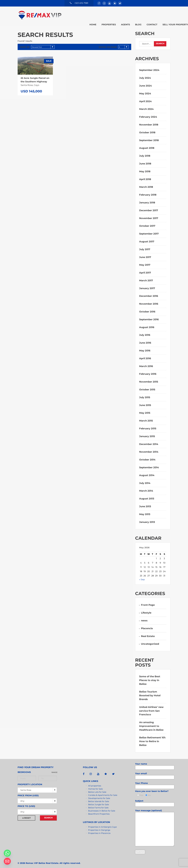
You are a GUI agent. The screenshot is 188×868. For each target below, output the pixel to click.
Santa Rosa (26, 787)
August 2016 (147, 325)
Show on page (108, 44)
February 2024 (148, 114)
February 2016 (148, 371)
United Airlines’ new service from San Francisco (151, 708)
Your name (155, 763)
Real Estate (148, 633)
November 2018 (149, 122)
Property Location (30, 782)
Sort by (25, 44)
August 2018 (147, 145)
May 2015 (145, 410)
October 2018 (147, 130)
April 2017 (145, 270)
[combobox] (43, 44)
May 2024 (145, 91)
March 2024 (146, 106)
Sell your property (158, 15)
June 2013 (145, 504)
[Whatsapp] (7, 853)
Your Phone (155, 782)
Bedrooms (24, 769)
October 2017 (147, 223)
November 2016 (149, 301)
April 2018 (145, 177)
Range (55, 770)
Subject (155, 800)
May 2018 (145, 169)
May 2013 (145, 512)
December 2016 (149, 293)
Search (48, 815)
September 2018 (149, 138)
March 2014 (146, 488)
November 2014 (149, 449)
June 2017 (145, 254)
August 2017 (147, 239)
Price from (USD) (28, 793)
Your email (155, 773)
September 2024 (149, 67)
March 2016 (146, 364)
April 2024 (145, 99)
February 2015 (148, 426)
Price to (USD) (26, 804)
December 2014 (149, 441)
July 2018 (145, 153)
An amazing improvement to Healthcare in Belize (151, 724)
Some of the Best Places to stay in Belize (150, 678)
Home (75, 15)
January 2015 (147, 434)
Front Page (148, 602)
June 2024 (145, 83)
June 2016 (145, 340)
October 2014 (147, 457)
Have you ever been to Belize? (152, 789)
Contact (134, 15)
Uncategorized (150, 641)
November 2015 (149, 379)
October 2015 (147, 387)
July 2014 (145, 480)
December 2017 (149, 208)
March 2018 (146, 184)
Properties (91, 15)
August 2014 (147, 473)
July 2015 (145, 395)
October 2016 (147, 309)
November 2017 (149, 216)
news (144, 618)
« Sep (142, 577)
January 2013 (147, 519)
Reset (27, 815)
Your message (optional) (155, 825)
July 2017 (145, 247)
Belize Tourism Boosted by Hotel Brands (150, 693)
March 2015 (146, 418)
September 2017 (149, 231)
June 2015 (145, 402)
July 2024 (145, 75)
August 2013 (147, 496)
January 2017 (147, 286)
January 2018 (147, 200)
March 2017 (146, 278)
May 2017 (145, 262)
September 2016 (149, 317)
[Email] (7, 861)
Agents (108, 15)
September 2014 (149, 465)
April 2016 (145, 356)
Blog (121, 15)
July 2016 (145, 332)
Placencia (147, 626)
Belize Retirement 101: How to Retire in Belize (152, 739)
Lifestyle (146, 610)
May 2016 (145, 348)
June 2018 (145, 161)
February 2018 (148, 192)
